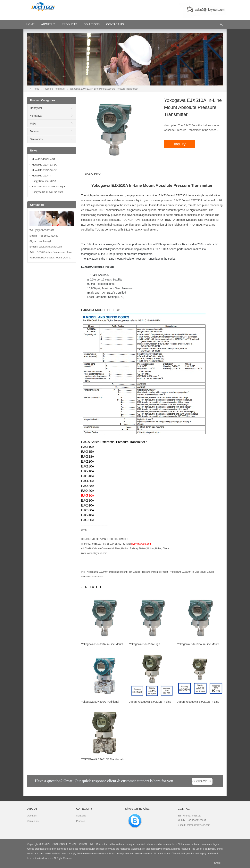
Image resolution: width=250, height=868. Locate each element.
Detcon (34, 131)
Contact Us (115, 24)
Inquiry (180, 144)
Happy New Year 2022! (44, 181)
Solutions (92, 24)
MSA (33, 124)
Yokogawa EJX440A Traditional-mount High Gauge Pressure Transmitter (125, 572)
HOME (30, 24)
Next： (167, 572)
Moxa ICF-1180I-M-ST (43, 159)
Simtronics (36, 139)
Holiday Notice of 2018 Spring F (48, 187)
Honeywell (36, 108)
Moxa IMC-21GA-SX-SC (45, 170)
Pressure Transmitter (54, 89)
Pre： (84, 572)
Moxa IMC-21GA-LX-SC (44, 165)
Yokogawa (36, 116)
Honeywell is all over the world (48, 192)
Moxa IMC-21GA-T (42, 176)
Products (69, 24)
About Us (48, 24)
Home (36, 89)
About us (32, 816)
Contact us (33, 821)
